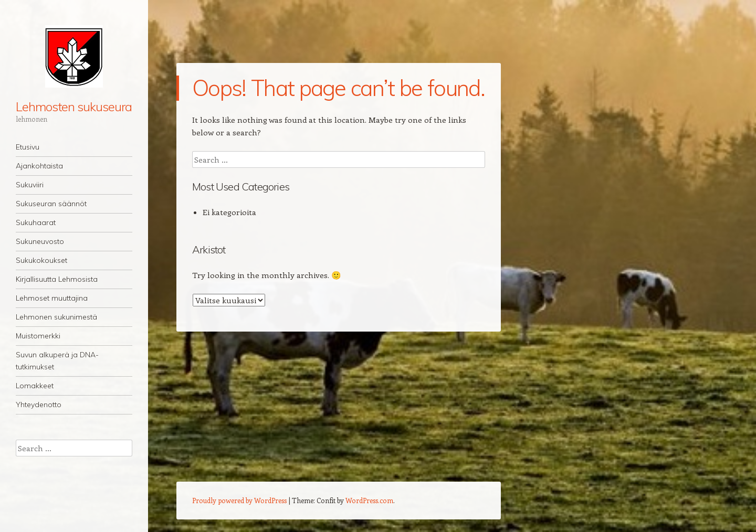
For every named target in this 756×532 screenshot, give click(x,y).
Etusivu (28, 147)
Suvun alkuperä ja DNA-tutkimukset (57, 361)
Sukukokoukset (41, 260)
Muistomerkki (38, 336)
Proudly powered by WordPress (239, 500)
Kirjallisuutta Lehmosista (57, 279)
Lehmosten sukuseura (73, 107)
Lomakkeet (35, 386)
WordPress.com (369, 500)
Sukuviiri (30, 185)
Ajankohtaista (39, 166)
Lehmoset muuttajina (52, 298)
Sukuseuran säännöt (51, 204)
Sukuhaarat (36, 222)
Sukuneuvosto (40, 241)
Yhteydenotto (39, 405)
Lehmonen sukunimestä (56, 317)
